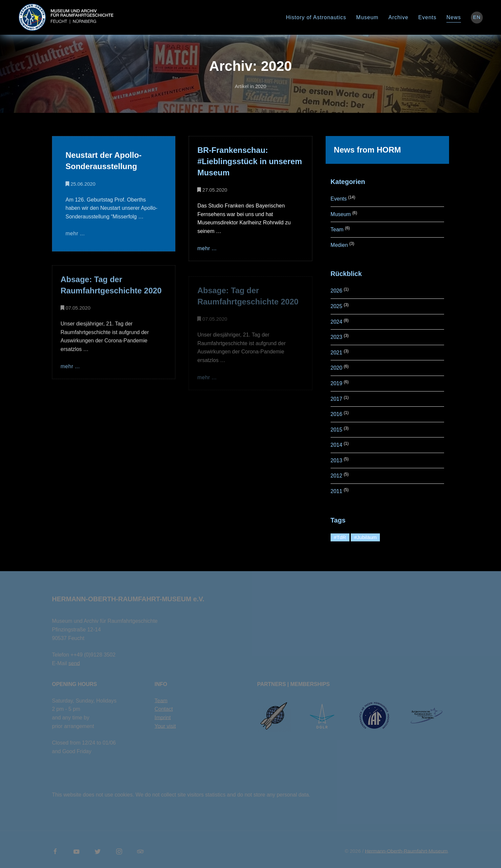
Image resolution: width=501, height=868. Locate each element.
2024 (337, 322)
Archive (398, 17)
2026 (337, 291)
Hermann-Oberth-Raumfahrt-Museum (406, 851)
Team (337, 229)
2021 (337, 353)
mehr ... (75, 233)
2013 (337, 460)
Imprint (163, 718)
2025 (337, 306)
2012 (337, 476)
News (454, 17)
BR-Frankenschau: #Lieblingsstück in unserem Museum (250, 161)
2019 (337, 383)
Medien (339, 245)
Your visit (165, 726)
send (74, 663)
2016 (337, 414)
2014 (337, 445)
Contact (164, 709)
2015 (337, 430)
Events (427, 17)
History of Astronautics (316, 17)
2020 (337, 368)
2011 (337, 491)
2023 (337, 337)
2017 (337, 399)
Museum (367, 17)
